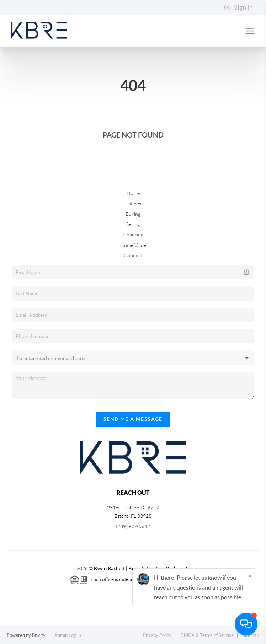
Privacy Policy (157, 635)
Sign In (238, 7)
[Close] (250, 576)
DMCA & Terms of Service (207, 635)
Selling (133, 224)
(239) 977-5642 (133, 526)
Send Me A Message (133, 419)
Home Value (133, 245)
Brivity (39, 635)
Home (133, 193)
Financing (133, 235)
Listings (133, 204)
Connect (133, 256)
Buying (133, 214)
